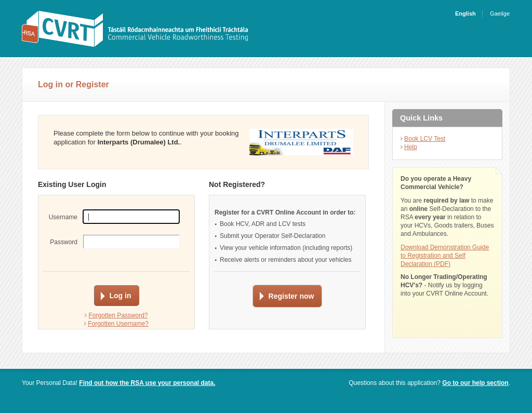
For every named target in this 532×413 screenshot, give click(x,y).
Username (63, 217)
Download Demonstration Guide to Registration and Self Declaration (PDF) (445, 256)
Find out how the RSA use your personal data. (147, 383)
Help (411, 147)
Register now (291, 296)
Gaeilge (500, 14)
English (465, 14)
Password (64, 242)
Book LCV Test (425, 139)
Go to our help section (475, 383)
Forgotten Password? (118, 315)
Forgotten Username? (118, 324)
